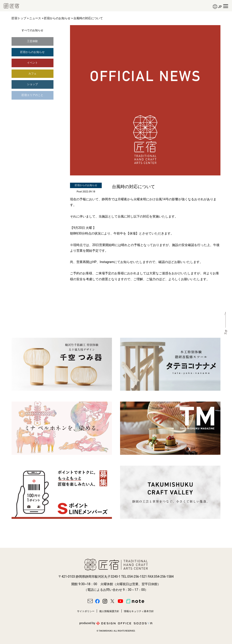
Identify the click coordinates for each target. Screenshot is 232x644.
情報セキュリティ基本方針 (139, 611)
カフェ (32, 74)
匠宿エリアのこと (32, 95)
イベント (32, 63)
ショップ (32, 84)
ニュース (35, 18)
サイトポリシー (86, 611)
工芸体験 (32, 41)
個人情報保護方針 (109, 611)
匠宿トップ (19, 18)
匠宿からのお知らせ (57, 18)
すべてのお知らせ (32, 30)
